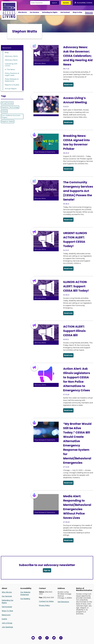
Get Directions (63, 602)
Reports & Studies (12, 85)
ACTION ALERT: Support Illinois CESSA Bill (74, 331)
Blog (7, 52)
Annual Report (11, 89)
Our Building (25, 599)
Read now (68, 85)
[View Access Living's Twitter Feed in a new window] (54, 638)
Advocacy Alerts (11, 56)
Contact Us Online (46, 601)
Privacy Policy (44, 605)
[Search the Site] (40, 3)
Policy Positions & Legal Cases (12, 74)
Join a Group (7, 623)
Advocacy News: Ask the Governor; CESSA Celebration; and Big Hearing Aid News (78, 56)
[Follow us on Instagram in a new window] (61, 638)
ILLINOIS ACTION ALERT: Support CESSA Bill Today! (76, 286)
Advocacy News (11, 60)
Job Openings (7, 627)
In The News (10, 70)
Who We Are (23, 12)
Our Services (34, 12)
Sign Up (47, 570)
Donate (66, 3)
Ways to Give (77, 12)
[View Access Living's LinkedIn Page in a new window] (40, 638)
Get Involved (65, 12)
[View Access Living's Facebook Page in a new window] (47, 638)
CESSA (4, 111)
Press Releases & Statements (12, 80)
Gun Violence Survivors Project (11, 116)
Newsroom (89, 12)
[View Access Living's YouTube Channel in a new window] (33, 638)
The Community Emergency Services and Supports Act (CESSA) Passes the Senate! (78, 191)
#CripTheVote (7, 103)
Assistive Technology (10, 107)
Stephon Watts (8, 122)
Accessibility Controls (83, 3)
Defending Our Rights (50, 12)
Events (4, 619)
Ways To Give (7, 611)
